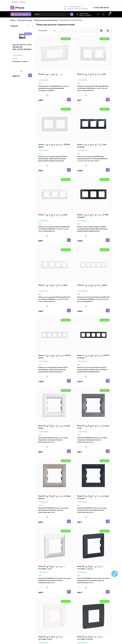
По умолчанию (44, 31)
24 (56, 31)
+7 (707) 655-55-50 (101, 8)
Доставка (15, 2)
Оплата (23, 2)
